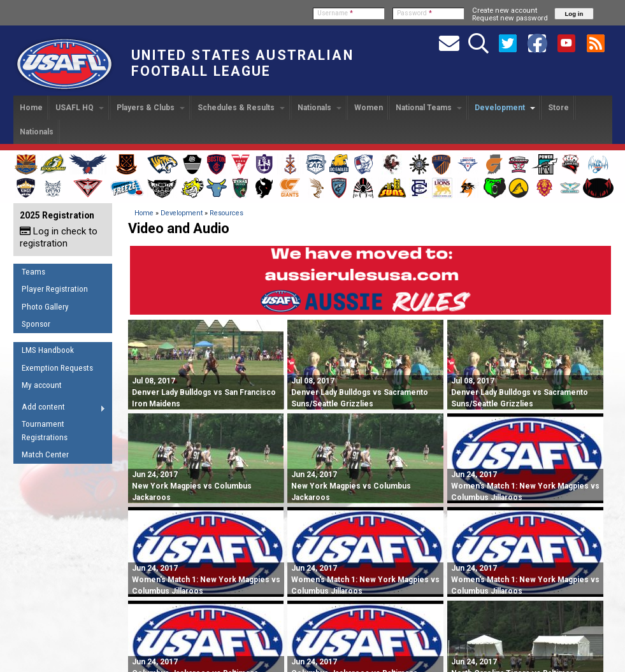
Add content (60, 409)
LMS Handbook (48, 350)
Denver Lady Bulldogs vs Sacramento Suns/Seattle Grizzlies (360, 392)
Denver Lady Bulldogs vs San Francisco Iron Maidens (204, 392)
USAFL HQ (80, 108)
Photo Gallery (45, 307)
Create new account (505, 10)
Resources (226, 213)
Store (558, 108)
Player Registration (55, 289)
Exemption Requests (57, 368)
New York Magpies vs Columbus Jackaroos (192, 486)
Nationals (320, 108)
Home (31, 108)
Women (369, 108)
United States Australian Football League (242, 63)
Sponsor (36, 324)
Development (505, 108)
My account (42, 385)
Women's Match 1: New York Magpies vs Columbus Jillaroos (525, 486)
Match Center (45, 454)
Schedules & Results (241, 108)
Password (414, 13)
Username (335, 13)
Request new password (510, 18)
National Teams (429, 108)
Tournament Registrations (45, 431)
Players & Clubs (151, 108)
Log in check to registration (59, 237)
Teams (33, 272)
